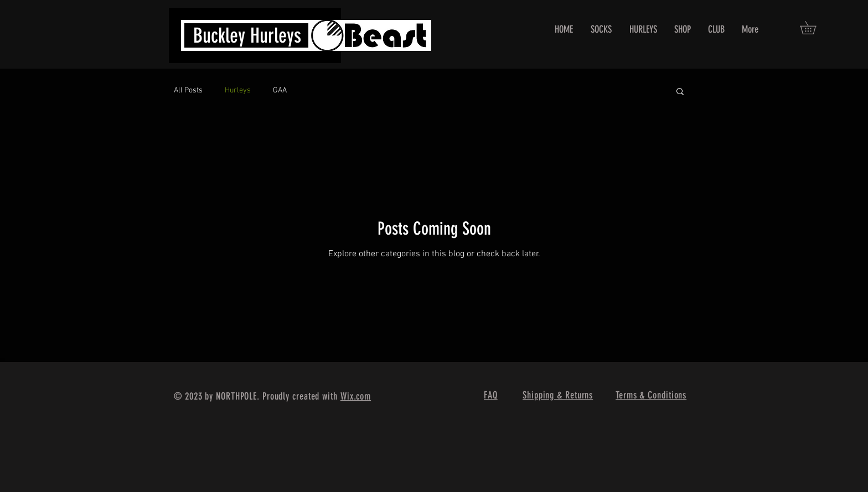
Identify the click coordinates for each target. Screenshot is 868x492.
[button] (814, 28)
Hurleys (238, 90)
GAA (280, 90)
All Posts (188, 90)
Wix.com (356, 396)
